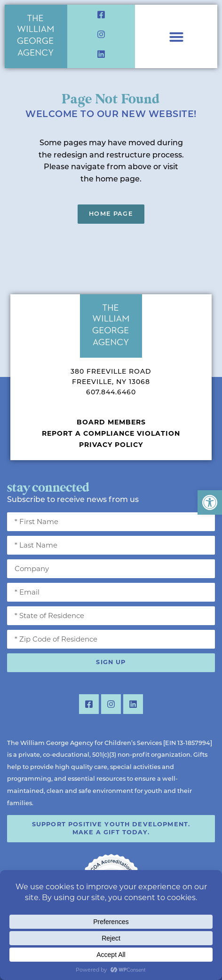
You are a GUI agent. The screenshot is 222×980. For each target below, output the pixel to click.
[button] (210, 502)
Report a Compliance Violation (111, 433)
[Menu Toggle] (176, 37)
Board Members (111, 422)
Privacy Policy (111, 445)
